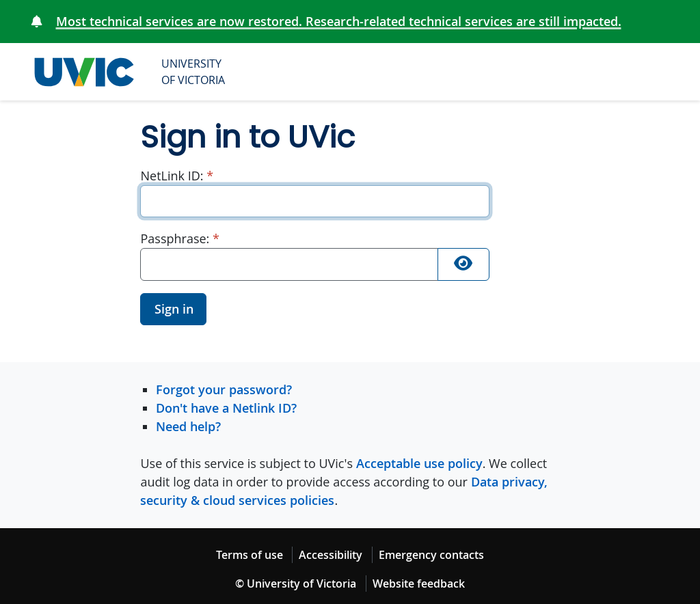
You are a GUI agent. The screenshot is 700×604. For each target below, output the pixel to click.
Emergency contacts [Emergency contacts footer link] (431, 555)
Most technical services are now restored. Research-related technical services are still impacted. (339, 21)
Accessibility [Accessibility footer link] (331, 555)
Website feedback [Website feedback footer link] (419, 584)
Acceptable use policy (419, 463)
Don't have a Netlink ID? (226, 408)
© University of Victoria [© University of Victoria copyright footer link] (296, 584)
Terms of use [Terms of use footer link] (250, 555)
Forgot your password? (224, 389)
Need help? (188, 426)
